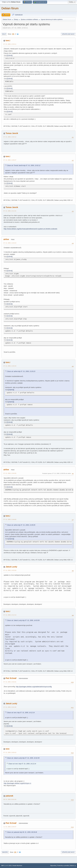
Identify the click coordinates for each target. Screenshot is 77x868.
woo (7, 749)
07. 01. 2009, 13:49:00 (10, 519)
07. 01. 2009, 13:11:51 (10, 211)
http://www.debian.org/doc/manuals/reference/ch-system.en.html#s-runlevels (30, 229)
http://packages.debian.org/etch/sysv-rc (17, 783)
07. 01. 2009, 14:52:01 (10, 682)
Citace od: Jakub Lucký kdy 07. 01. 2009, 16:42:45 (23, 758)
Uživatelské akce (68, 34)
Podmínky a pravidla (63, 866)
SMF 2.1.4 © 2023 (6, 866)
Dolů (4, 34)
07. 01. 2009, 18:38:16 (10, 752)
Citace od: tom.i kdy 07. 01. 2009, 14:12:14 (21, 713)
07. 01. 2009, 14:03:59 (10, 570)
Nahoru (5, 852)
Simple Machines (17, 866)
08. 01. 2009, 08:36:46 (10, 799)
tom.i (8, 41)
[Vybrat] (10, 55)
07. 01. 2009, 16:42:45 (10, 707)
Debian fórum (10, 8)
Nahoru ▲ (73, 866)
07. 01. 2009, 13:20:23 (10, 243)
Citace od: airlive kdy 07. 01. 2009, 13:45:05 (21, 525)
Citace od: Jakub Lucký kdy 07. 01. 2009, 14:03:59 (23, 620)
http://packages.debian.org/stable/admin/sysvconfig (34, 687)
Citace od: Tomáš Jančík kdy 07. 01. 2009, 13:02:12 (24, 165)
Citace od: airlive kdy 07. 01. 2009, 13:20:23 (21, 371)
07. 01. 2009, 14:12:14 (10, 615)
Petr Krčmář (11, 678)
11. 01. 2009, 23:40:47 (10, 827)
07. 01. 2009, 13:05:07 (10, 160)
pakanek (9, 796)
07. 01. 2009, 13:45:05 (10, 473)
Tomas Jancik (12, 133)
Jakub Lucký (11, 567)
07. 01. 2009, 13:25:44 (10, 366)
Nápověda (53, 866)
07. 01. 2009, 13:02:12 (10, 137)
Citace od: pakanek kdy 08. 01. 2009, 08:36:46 (22, 832)
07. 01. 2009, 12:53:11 (10, 44)
